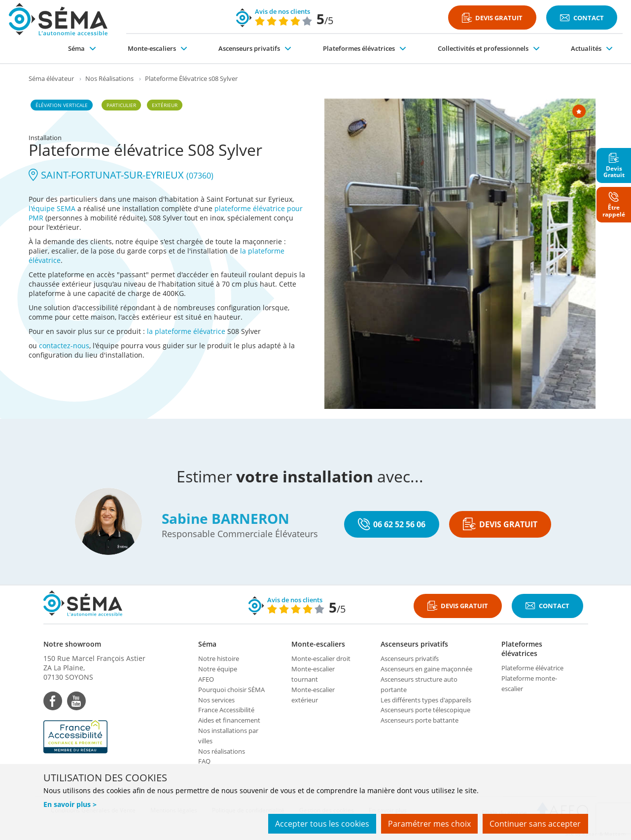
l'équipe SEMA (52, 208)
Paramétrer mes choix (428, 824)
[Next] (564, 252)
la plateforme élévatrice (186, 331)
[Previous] (357, 252)
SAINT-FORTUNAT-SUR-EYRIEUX (121, 175)
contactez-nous (64, 346)
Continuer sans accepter (535, 824)
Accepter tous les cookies (320, 824)
